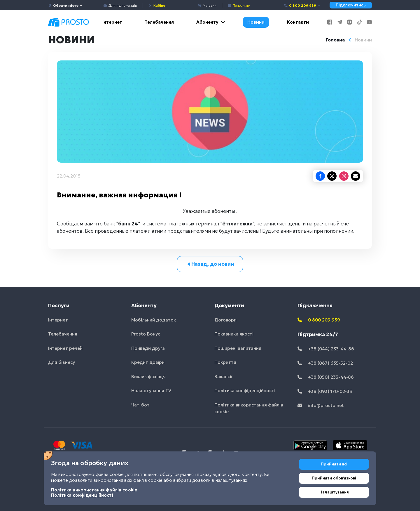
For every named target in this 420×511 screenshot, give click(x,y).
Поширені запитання (238, 348)
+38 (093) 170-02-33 (325, 391)
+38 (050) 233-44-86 (326, 377)
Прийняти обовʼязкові (334, 478)
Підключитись (351, 5)
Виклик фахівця (148, 377)
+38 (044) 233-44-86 (326, 349)
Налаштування (334, 492)
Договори (225, 320)
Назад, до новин (210, 264)
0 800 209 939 (302, 5)
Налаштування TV (151, 391)
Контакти (298, 22)
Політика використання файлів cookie (249, 408)
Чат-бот (140, 405)
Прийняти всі (334, 464)
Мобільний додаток (154, 320)
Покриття (225, 362)
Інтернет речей (65, 348)
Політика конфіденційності (245, 391)
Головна (335, 40)
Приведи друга (148, 348)
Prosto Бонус (146, 334)
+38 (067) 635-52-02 (325, 363)
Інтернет (112, 22)
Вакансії (223, 377)
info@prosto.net (321, 405)
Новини (256, 22)
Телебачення (159, 22)
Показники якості (234, 334)
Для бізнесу (62, 362)
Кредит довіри (148, 362)
